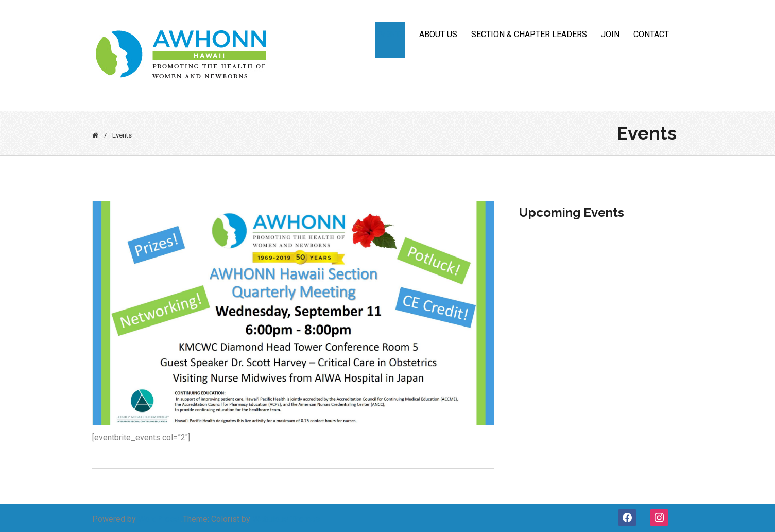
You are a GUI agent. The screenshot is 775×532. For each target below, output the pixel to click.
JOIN (610, 34)
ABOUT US (438, 34)
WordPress (159, 519)
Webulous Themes (286, 519)
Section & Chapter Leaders (529, 34)
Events (390, 34)
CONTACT (651, 34)
